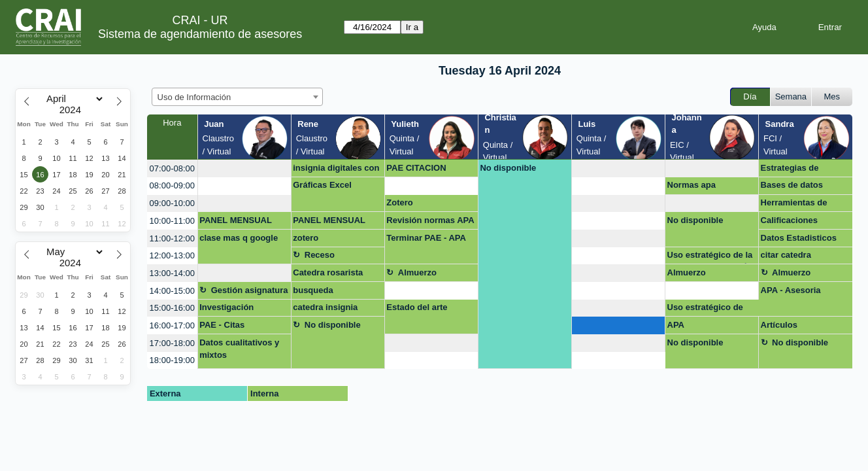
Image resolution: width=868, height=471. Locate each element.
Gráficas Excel (322, 185)
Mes (832, 96)
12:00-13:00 (172, 255)
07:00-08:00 (172, 168)
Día (750, 96)
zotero (306, 238)
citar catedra (786, 255)
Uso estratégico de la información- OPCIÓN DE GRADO (711, 257)
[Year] (73, 110)
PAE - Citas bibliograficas (227, 327)
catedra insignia (325, 307)
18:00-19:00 (172, 360)
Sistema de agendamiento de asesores (200, 34)
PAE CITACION (416, 168)
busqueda (313, 290)
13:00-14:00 (172, 273)
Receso (320, 255)
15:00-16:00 (172, 308)
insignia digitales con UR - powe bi (336, 170)
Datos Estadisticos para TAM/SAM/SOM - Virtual (804, 240)
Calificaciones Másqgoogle (789, 222)
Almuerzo (417, 272)
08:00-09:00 (172, 185)
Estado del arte (417, 307)
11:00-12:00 (172, 238)
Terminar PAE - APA (426, 238)
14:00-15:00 (172, 291)
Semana (791, 96)
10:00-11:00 (172, 221)
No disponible (508, 168)
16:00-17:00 (172, 325)
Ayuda (764, 27)
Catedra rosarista (328, 272)
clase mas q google (239, 238)
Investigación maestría (226, 309)
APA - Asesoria (791, 290)
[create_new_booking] (244, 168)
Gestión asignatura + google (250, 292)
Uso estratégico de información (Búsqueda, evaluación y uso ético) (705, 309)
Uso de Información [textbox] (194, 97)
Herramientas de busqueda (794, 205)
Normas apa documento (692, 187)
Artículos (779, 325)
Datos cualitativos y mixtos (239, 349)
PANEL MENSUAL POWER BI (236, 222)
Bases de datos (792, 185)
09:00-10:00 (172, 203)
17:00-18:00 (172, 343)
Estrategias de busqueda (790, 170)
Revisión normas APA (430, 220)
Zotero (399, 202)
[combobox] (237, 97)
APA (676, 325)
